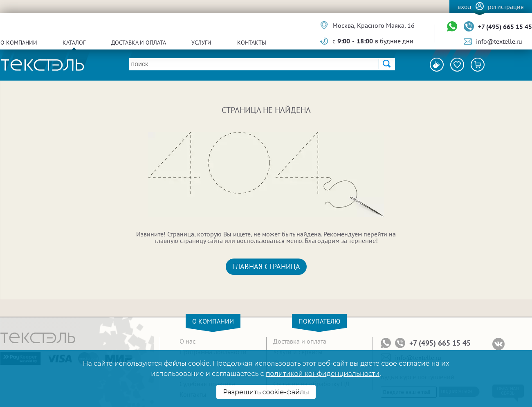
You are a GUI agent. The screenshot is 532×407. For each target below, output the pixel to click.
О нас (187, 341)
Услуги (201, 43)
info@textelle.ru (499, 41)
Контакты (252, 43)
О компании (19, 43)
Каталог (74, 43)
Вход (465, 7)
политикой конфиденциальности (323, 374)
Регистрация (506, 7)
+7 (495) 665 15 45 (505, 27)
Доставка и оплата (139, 43)
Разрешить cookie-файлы (266, 392)
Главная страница (266, 266)
